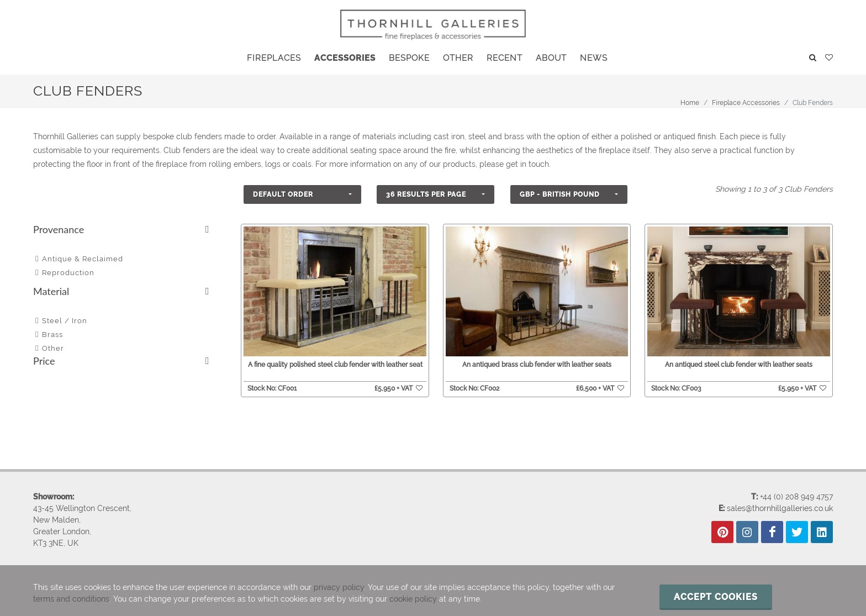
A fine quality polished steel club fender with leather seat (335, 365)
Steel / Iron (65, 321)
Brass (52, 335)
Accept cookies (716, 597)
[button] (302, 194)
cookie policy (413, 599)
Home (690, 103)
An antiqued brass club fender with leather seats (537, 365)
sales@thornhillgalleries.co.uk (780, 508)
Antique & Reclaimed (83, 259)
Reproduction (68, 273)
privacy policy (339, 587)
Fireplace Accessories (746, 103)
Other (53, 348)
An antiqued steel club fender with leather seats (739, 365)
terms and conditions (71, 599)
